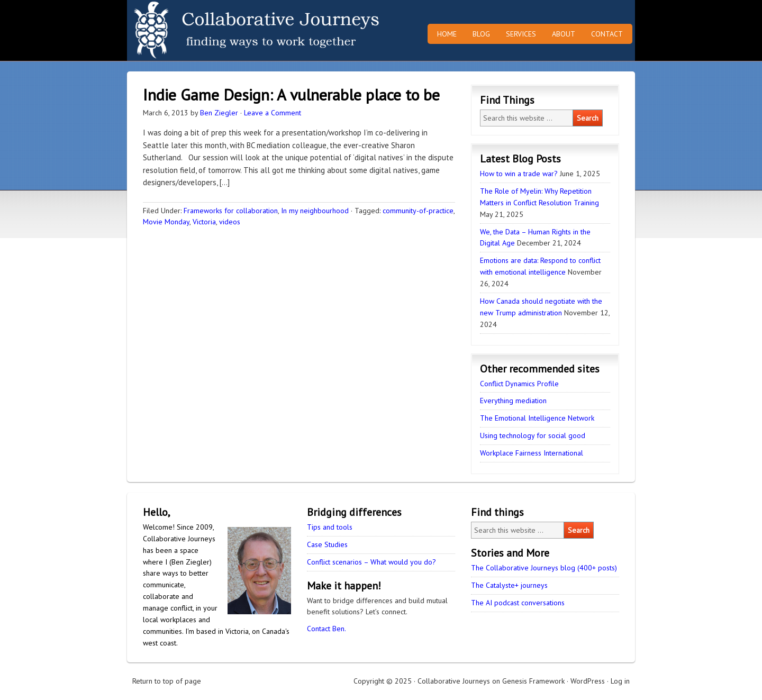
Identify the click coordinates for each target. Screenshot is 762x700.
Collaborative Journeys (220, 30)
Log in (620, 681)
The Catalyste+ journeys (509, 585)
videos (230, 222)
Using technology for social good (533, 435)
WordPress (588, 681)
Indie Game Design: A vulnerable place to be (291, 94)
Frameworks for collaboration (231, 211)
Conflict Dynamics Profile (519, 384)
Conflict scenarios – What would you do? (371, 562)
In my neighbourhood (315, 211)
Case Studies (327, 544)
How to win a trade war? (519, 174)
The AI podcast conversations (518, 603)
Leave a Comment (273, 113)
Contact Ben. (326, 629)
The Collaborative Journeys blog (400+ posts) (544, 568)
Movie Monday (166, 222)
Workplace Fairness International (532, 453)
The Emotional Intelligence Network (537, 418)
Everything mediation (513, 401)
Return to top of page (167, 681)
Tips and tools (330, 527)
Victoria (204, 222)
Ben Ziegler (219, 113)
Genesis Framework (533, 681)
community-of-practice (418, 211)
